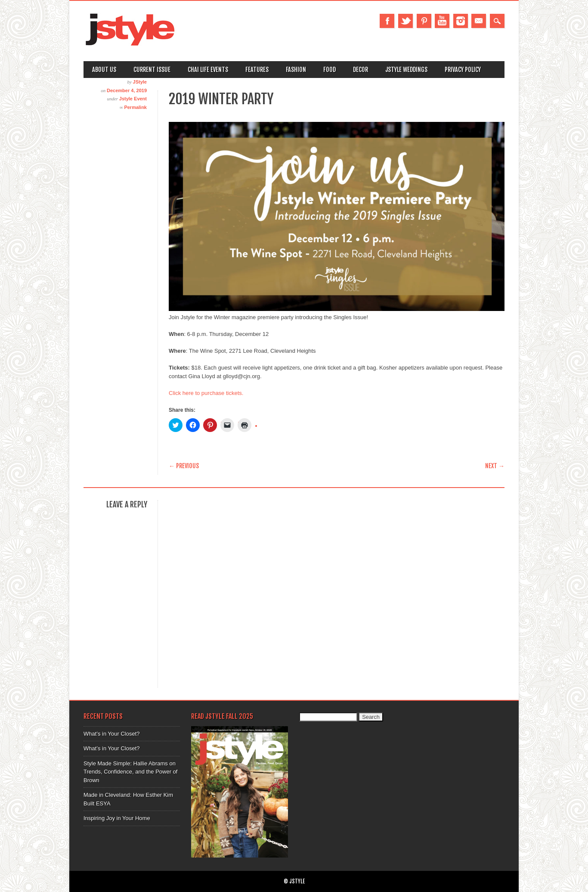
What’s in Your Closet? (112, 734)
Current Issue (152, 70)
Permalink (135, 107)
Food (330, 70)
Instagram (461, 21)
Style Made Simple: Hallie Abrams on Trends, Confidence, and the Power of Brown (130, 772)
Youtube (442, 21)
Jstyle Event (133, 99)
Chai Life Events (208, 70)
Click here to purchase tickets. (206, 393)
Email (479, 21)
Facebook (387, 21)
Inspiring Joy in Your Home (117, 818)
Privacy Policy (463, 70)
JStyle (140, 82)
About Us (104, 70)
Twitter (405, 21)
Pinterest (424, 21)
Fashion (296, 70)
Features (257, 70)
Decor (361, 70)
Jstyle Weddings (406, 70)
